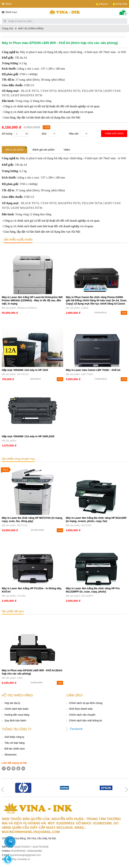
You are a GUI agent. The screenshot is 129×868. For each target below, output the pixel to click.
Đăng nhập (122, 4)
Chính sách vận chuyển (82, 715)
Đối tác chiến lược (15, 749)
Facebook (76, 729)
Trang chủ (8, 28)
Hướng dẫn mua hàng (17, 715)
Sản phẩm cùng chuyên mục (18, 459)
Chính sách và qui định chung (86, 703)
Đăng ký (103, 4)
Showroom (11, 755)
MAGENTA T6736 (31, 95)
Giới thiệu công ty (14, 737)
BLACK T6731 (30, 91)
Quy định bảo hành (15, 721)
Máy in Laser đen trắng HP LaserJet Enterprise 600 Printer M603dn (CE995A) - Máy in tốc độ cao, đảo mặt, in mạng (32, 300)
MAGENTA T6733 (69, 91)
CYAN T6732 (49, 91)
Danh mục (11, 12)
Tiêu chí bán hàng (15, 743)
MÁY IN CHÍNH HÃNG (31, 28)
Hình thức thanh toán (81, 709)
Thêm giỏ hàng (114, 134)
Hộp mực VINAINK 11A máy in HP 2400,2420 (28, 436)
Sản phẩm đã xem (13, 611)
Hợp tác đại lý (12, 703)
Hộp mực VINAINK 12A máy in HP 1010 (25, 370)
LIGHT (15, 95)
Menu (9, 4)
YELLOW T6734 (92, 91)
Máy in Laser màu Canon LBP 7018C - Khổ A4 (93, 370)
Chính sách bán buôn (16, 709)
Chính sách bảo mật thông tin (85, 721)
